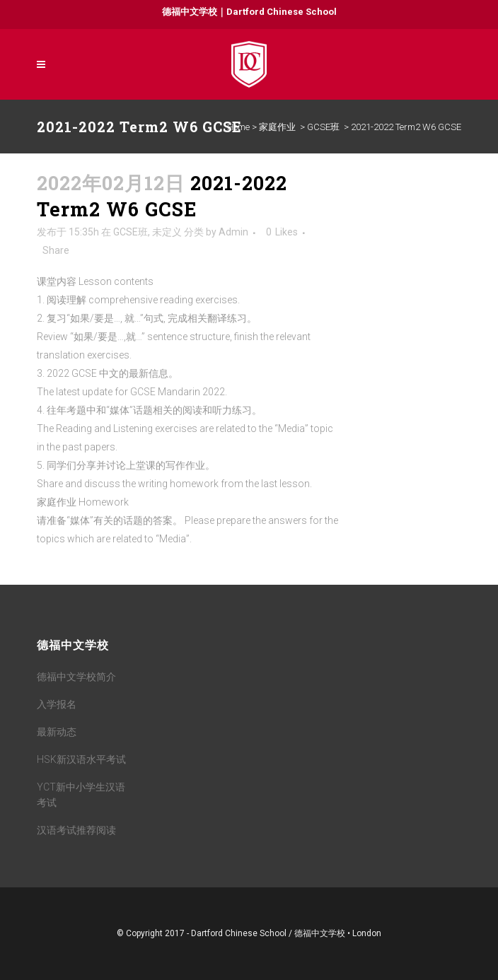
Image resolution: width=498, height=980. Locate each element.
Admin (233, 232)
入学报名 (57, 704)
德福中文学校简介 (76, 677)
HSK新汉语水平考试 (81, 759)
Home (238, 127)
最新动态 (57, 732)
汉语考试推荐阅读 (76, 830)
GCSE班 (323, 127)
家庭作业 (277, 127)
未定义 (167, 232)
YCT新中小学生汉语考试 (81, 795)
